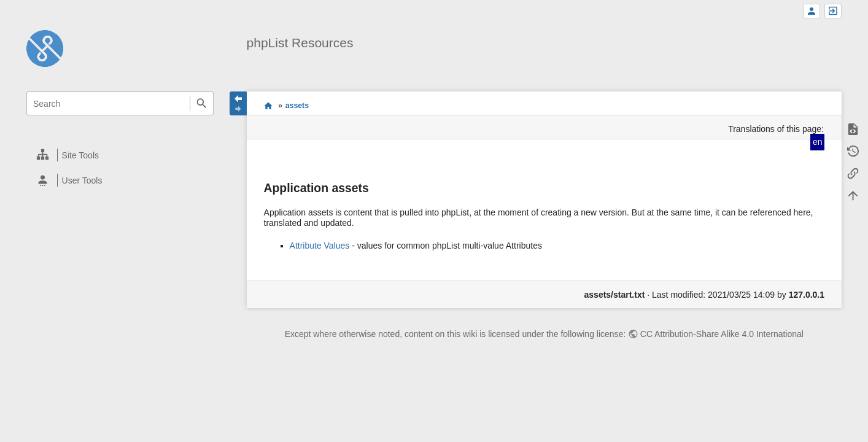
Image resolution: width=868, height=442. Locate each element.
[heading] (121, 155)
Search (202, 103)
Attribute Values (320, 246)
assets (297, 106)
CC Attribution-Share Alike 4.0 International (722, 334)
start (268, 106)
